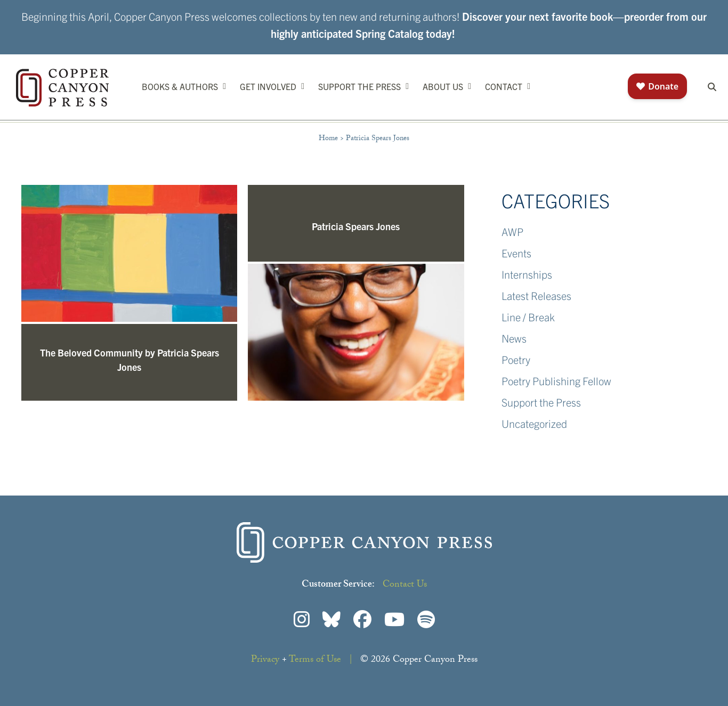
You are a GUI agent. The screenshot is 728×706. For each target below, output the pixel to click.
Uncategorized (534, 423)
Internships (527, 274)
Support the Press (541, 402)
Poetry (516, 359)
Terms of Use (315, 660)
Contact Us (405, 585)
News (514, 338)
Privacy (265, 660)
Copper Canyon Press (62, 88)
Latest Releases (536, 295)
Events (516, 253)
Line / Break (528, 317)
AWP (512, 232)
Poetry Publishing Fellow (556, 381)
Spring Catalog (389, 33)
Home (328, 139)
